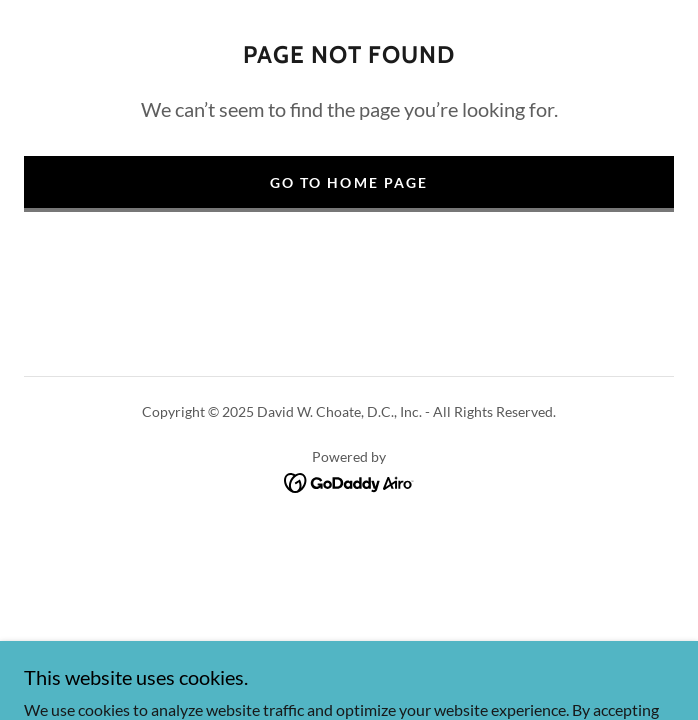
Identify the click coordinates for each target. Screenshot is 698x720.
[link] (349, 480)
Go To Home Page (348, 182)
